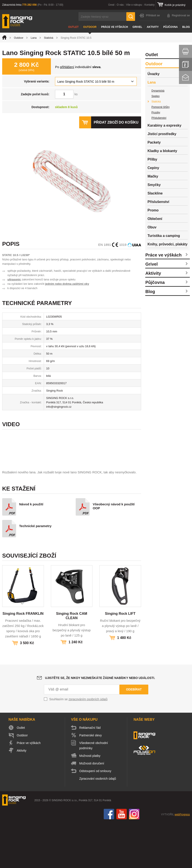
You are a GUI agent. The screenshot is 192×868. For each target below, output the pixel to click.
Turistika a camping (164, 236)
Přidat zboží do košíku (116, 122)
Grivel (137, 27)
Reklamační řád (90, 773)
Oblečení (155, 219)
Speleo (155, 96)
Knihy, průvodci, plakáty (167, 244)
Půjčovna (171, 27)
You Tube (122, 860)
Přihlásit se (153, 15)
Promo (153, 210)
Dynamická (158, 91)
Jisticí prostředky (162, 134)
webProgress (182, 860)
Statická (49, 38)
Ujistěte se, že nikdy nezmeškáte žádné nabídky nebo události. (100, 723)
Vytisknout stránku (185, 51)
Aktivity (153, 27)
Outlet (73, 27)
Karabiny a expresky (164, 125)
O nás (120, 5)
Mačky (153, 176)
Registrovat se (181, 15)
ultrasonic (14, 279)
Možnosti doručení (92, 809)
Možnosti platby (90, 801)
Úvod (111, 5)
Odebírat (134, 735)
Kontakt (185, 77)
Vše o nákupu (134, 5)
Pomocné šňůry (160, 107)
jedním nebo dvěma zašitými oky (67, 284)
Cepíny (153, 168)
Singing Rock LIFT (120, 659)
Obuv (152, 227)
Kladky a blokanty (162, 151)
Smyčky (154, 185)
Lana (34, 38)
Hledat (131, 17)
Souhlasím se (78, 745)
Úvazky (153, 74)
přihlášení (67, 67)
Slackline (155, 193)
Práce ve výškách (114, 27)
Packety (154, 142)
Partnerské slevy (91, 781)
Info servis (185, 64)
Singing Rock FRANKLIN (23, 659)
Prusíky (156, 112)
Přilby (152, 159)
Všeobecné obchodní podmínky (94, 791)
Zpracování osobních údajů (98, 824)
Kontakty (149, 5)
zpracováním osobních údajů (88, 745)
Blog (186, 27)
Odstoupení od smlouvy (95, 816)
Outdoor (90, 27)
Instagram (134, 860)
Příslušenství (159, 118)
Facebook (109, 860)
